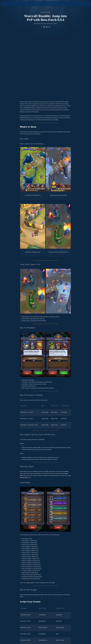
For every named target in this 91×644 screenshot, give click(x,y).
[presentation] (6, 4)
